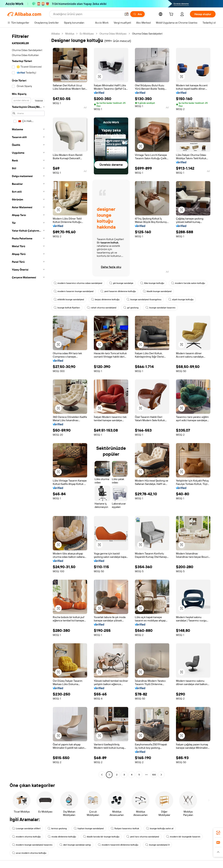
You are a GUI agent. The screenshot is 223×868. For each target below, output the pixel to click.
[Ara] (138, 14)
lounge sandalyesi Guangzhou (144, 299)
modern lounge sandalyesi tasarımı (32, 845)
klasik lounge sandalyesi (157, 291)
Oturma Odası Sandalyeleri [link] (147, 34)
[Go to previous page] (102, 775)
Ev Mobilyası (87, 34)
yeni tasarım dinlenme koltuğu (118, 291)
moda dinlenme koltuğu (62, 837)
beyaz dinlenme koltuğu (105, 299)
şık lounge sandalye (121, 283)
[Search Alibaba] (87, 14)
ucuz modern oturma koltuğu (29, 853)
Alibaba (55, 34)
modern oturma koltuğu (26, 837)
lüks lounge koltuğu (152, 283)
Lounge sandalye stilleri (26, 828)
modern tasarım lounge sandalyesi (74, 291)
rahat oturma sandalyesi (102, 308)
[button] (127, 14)
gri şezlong (131, 308)
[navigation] (28, 405)
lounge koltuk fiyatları (67, 308)
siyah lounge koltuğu (181, 299)
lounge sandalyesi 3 (157, 845)
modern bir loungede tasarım (183, 837)
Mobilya (70, 34)
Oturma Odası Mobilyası (113, 34)
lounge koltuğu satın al (160, 828)
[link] (218, 833)
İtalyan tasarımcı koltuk (125, 828)
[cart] (172, 15)
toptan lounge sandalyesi (89, 828)
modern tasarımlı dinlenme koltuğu (118, 845)
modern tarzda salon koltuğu (188, 283)
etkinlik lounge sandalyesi (69, 299)
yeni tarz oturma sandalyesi (143, 837)
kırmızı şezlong (57, 828)
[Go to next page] (161, 775)
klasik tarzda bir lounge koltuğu (101, 837)
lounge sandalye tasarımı (160, 308)
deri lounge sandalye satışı (75, 845)
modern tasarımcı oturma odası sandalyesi (78, 283)
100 (154, 775)
